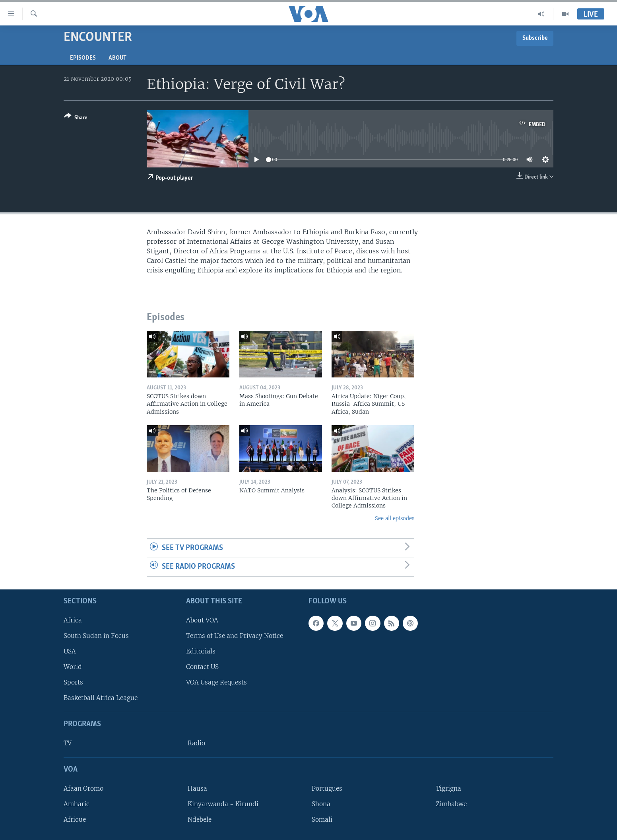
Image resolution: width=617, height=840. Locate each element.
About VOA (202, 620)
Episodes (83, 58)
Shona (321, 804)
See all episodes (395, 518)
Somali (322, 820)
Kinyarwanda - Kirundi (223, 804)
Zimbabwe (451, 804)
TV (68, 743)
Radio (196, 743)
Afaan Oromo (83, 788)
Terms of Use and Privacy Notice (235, 635)
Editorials (201, 651)
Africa (73, 620)
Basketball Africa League (101, 698)
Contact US (202, 667)
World (73, 667)
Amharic (77, 804)
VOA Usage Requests (216, 682)
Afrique (75, 820)
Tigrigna (448, 788)
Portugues (327, 788)
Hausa (197, 788)
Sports (73, 682)
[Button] (76, 118)
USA (70, 651)
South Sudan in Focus (96, 635)
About (117, 58)
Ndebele (200, 820)
